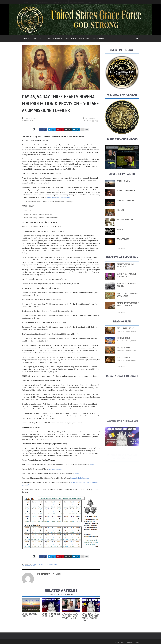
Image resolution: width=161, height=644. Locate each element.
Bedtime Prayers (123, 240)
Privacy (137, 642)
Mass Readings (84, 39)
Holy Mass (121, 211)
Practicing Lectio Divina (125, 201)
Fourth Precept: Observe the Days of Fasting (127, 296)
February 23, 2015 (131, 335)
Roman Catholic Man (95, 2)
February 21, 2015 (131, 354)
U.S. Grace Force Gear (77, 2)
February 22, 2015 (131, 345)
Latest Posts (48, 564)
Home (117, 642)
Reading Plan (121, 335)
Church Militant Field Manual (58, 197)
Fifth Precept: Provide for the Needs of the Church (127, 306)
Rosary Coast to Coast (40, 2)
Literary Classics (123, 361)
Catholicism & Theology (125, 332)
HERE (92, 465)
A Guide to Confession (54, 39)
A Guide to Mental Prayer (126, 191)
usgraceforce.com (55, 469)
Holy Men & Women (123, 351)
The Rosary (121, 230)
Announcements (37, 564)
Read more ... (122, 249)
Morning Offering (123, 181)
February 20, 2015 (131, 364)
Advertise (130, 642)
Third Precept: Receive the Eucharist (126, 286)
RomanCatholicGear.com (80, 478)
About (123, 642)
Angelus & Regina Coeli (125, 220)
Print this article (89, 118)
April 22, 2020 (27, 121)
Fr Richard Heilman (29, 118)
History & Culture (123, 342)
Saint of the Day (98, 39)
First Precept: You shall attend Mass (128, 267)
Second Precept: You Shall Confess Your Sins (126, 277)
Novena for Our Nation (59, 2)
